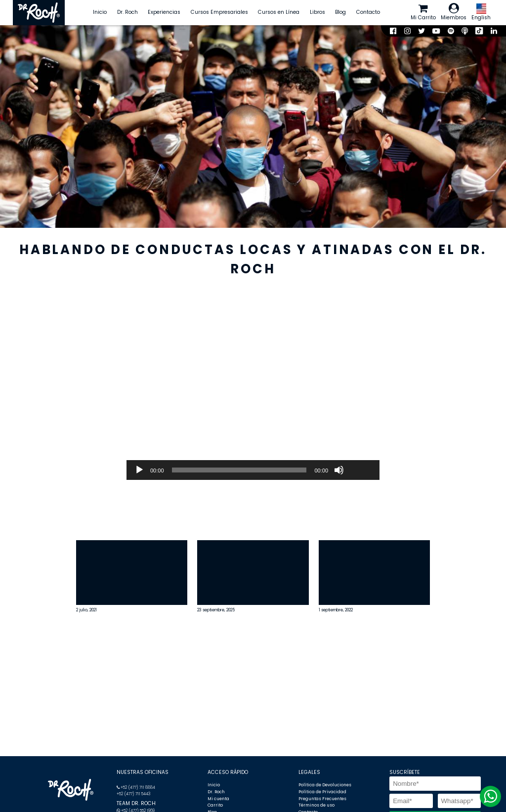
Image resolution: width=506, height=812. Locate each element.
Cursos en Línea (279, 12)
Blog (340, 12)
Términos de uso (316, 805)
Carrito (215, 805)
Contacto (368, 12)
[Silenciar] (339, 470)
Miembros (454, 12)
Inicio (100, 12)
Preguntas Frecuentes (322, 799)
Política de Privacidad (322, 792)
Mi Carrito (423, 12)
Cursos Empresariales (219, 12)
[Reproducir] (139, 470)
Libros (317, 12)
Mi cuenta (218, 799)
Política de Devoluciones (325, 785)
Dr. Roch (127, 12)
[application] (253, 470)
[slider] (239, 470)
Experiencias (164, 12)
